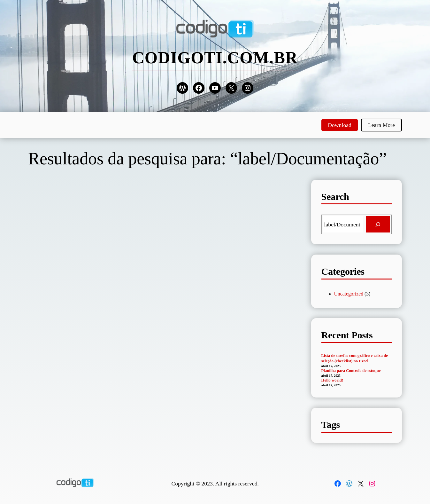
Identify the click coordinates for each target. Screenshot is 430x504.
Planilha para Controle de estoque (351, 371)
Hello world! (332, 380)
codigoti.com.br (215, 58)
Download (340, 125)
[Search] (378, 224)
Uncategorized (349, 294)
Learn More (381, 125)
